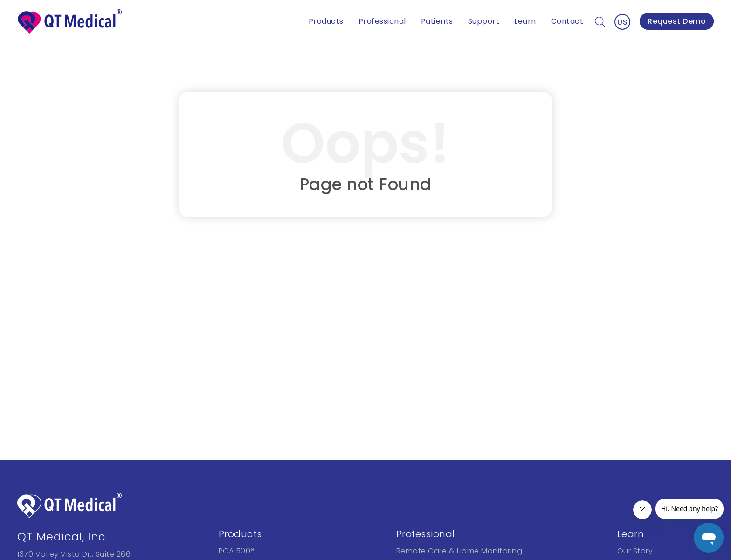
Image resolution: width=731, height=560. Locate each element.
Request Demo (677, 21)
